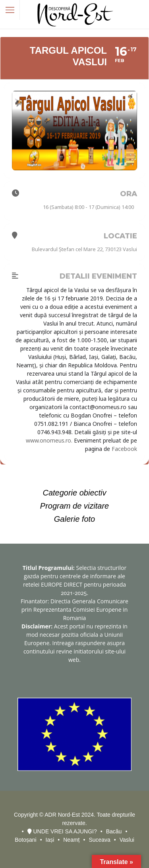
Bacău (114, 831)
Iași (50, 840)
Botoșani (25, 840)
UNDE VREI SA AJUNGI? (62, 831)
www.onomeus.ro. (49, 440)
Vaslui (127, 840)
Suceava (99, 840)
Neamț (71, 840)
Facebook (124, 449)
